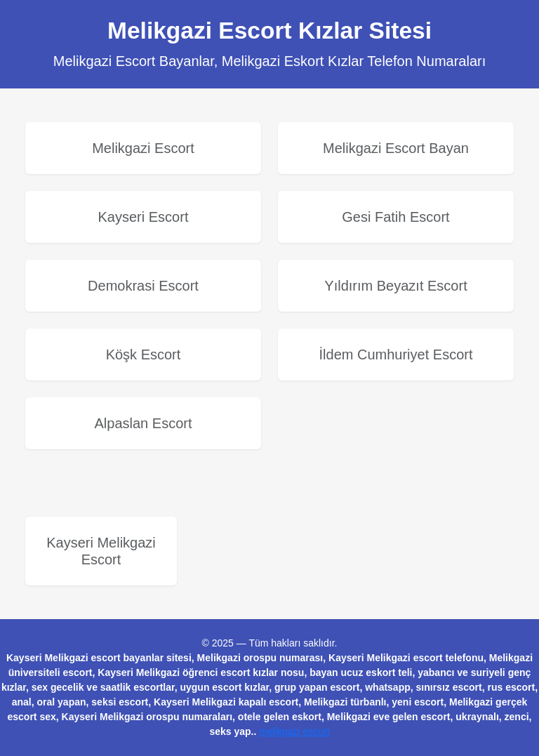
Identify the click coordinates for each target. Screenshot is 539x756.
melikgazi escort (294, 731)
